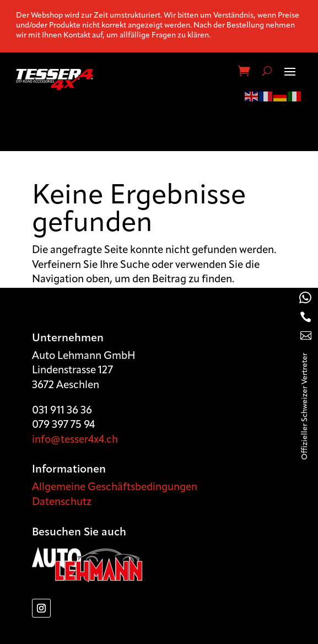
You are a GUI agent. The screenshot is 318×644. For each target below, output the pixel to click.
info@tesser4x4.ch (75, 440)
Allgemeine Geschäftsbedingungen (115, 488)
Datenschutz (62, 503)
